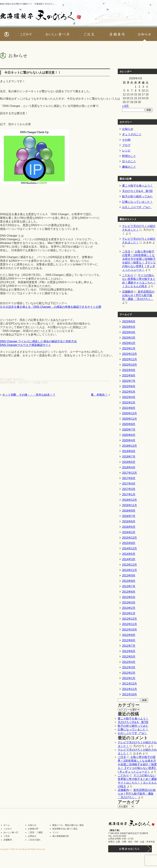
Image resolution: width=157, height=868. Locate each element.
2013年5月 (129, 597)
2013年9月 (129, 575)
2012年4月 (129, 662)
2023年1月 (129, 348)
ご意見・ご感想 (35, 832)
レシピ (126, 151)
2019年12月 (130, 446)
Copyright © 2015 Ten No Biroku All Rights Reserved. (23, 849)
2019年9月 (129, 451)
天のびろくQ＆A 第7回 (137, 191)
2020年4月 (129, 440)
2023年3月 (129, 338)
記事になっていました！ (137, 202)
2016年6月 (129, 521)
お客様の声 (33, 829)
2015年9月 (129, 543)
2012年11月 (130, 624)
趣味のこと (129, 167)
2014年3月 (129, 559)
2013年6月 (129, 592)
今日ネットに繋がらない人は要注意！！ (33, 73)
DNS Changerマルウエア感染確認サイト (25, 345)
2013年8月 (129, 581)
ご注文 (126, 252)
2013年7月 (129, 586)
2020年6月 (129, 435)
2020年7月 (129, 430)
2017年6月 (129, 478)
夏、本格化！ (99, 395)
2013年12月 (130, 565)
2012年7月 (129, 646)
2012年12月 (130, 619)
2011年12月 (130, 684)
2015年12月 (130, 538)
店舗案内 (128, 292)
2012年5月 (129, 657)
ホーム (7, 825)
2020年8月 (129, 424)
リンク (55, 832)
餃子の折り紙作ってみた (137, 196)
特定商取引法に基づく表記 (65, 829)
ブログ (45, 383)
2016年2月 (129, 532)
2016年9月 (129, 511)
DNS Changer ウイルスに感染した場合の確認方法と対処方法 (38, 341)
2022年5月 (129, 392)
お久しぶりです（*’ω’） (137, 207)
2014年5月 (129, 554)
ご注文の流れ (34, 840)
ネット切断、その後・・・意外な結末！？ (29, 395)
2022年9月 (129, 370)
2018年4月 (129, 467)
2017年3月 (129, 489)
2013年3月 (129, 603)
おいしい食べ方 (11, 832)
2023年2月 (129, 343)
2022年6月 (129, 386)
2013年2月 (129, 608)
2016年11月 (130, 505)
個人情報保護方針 (61, 836)
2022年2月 (129, 403)
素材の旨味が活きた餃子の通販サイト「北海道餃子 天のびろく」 (28, 4)
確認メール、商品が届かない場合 (68, 825)
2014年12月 (130, 548)
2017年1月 (129, 494)
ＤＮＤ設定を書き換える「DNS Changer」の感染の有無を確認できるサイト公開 (51, 307)
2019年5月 (129, 462)
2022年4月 (129, 397)
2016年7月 (129, 516)
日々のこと (129, 161)
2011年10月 (130, 694)
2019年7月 (129, 457)
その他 (36, 383)
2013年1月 (129, 613)
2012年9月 (129, 635)
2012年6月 (129, 651)
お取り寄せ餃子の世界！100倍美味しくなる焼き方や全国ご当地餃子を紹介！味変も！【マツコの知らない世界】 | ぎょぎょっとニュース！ (137, 764)
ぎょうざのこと (132, 134)
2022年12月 (130, 354)
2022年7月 (129, 381)
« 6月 (125, 106)
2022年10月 (130, 365)
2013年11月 (130, 570)
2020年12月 (130, 413)
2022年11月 (130, 359)
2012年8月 (129, 640)
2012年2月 (129, 673)
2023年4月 (129, 332)
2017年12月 (130, 473)
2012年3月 (129, 667)
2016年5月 (129, 527)
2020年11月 (130, 419)
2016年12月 (130, 500)
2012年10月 (130, 630)
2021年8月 (129, 408)
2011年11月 (130, 689)
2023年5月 (129, 327)
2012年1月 (129, 678)
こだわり (128, 275)
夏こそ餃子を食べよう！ (137, 186)
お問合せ (32, 836)
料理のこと (129, 156)
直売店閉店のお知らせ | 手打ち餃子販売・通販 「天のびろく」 (138, 295)
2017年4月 (129, 484)
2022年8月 (129, 375)
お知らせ (128, 129)
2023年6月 (129, 321)
